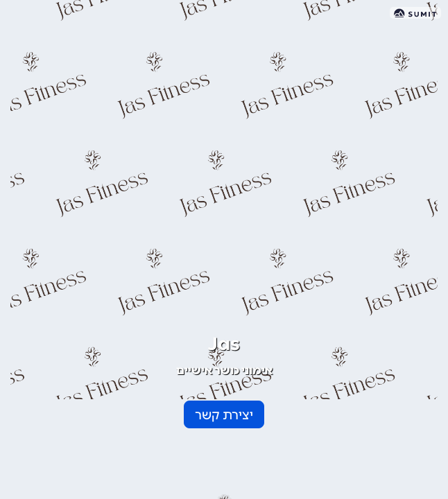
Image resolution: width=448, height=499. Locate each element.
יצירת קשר (224, 415)
